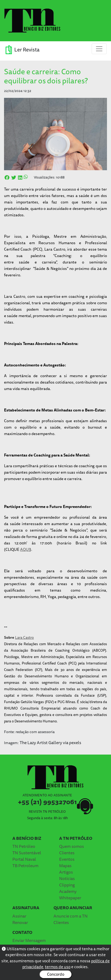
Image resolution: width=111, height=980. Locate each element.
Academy (68, 891)
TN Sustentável (27, 853)
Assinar (19, 916)
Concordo (56, 974)
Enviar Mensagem (29, 940)
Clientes (67, 853)
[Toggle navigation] (99, 49)
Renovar (20, 922)
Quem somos (71, 846)
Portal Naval (24, 859)
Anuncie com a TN (71, 916)
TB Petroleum (25, 866)
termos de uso (58, 967)
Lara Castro (24, 637)
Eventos (67, 859)
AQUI (25, 549)
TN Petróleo (24, 846)
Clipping (67, 885)
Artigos (66, 872)
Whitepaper (70, 898)
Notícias (67, 878)
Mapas (65, 866)
